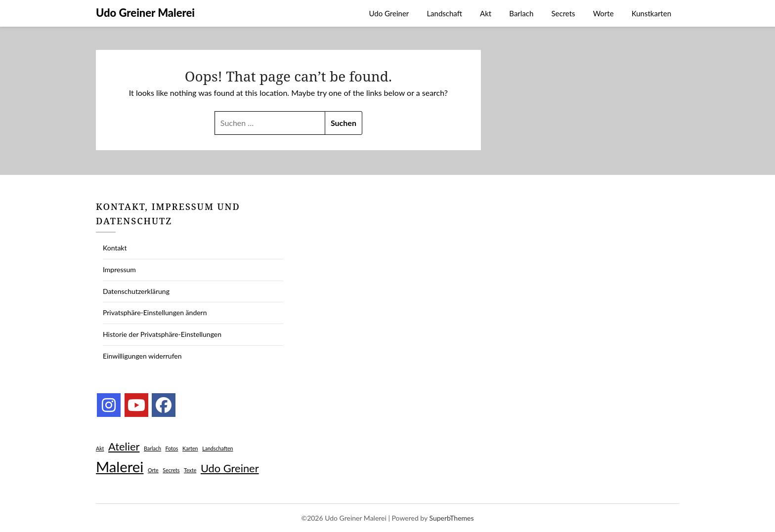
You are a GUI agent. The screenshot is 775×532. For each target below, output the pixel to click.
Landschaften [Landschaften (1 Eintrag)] (217, 448)
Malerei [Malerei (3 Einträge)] (120, 467)
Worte (603, 13)
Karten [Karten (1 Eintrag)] (190, 448)
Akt (486, 13)
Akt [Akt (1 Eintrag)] (100, 448)
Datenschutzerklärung (136, 291)
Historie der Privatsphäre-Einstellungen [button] (162, 334)
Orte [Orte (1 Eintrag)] (153, 470)
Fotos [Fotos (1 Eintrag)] (172, 448)
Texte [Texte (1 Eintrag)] (190, 470)
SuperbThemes (451, 518)
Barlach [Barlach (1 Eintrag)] (152, 448)
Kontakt (115, 248)
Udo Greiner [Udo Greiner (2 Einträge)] (230, 468)
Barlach (521, 13)
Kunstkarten (651, 13)
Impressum (119, 269)
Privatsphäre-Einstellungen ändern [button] (155, 312)
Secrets (563, 13)
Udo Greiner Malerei (145, 13)
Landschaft (444, 13)
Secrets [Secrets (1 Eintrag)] (171, 470)
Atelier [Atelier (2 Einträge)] (124, 446)
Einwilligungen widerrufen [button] (142, 356)
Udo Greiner (389, 13)
